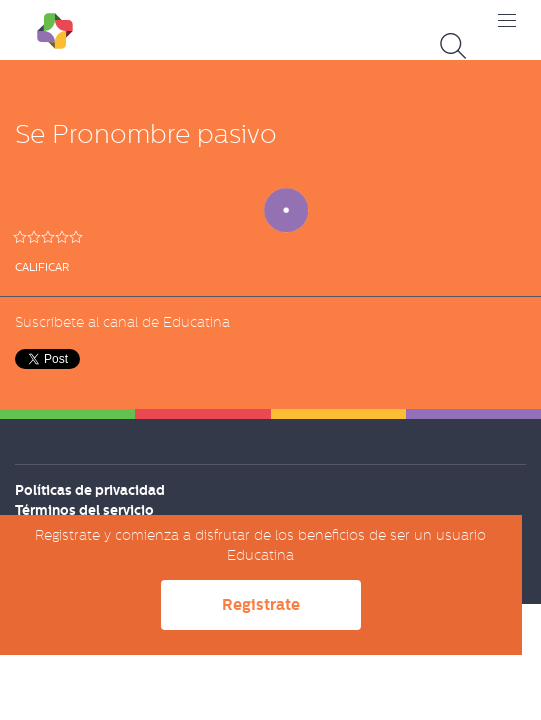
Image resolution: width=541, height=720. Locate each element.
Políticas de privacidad (90, 490)
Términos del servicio (84, 510)
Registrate (261, 604)
